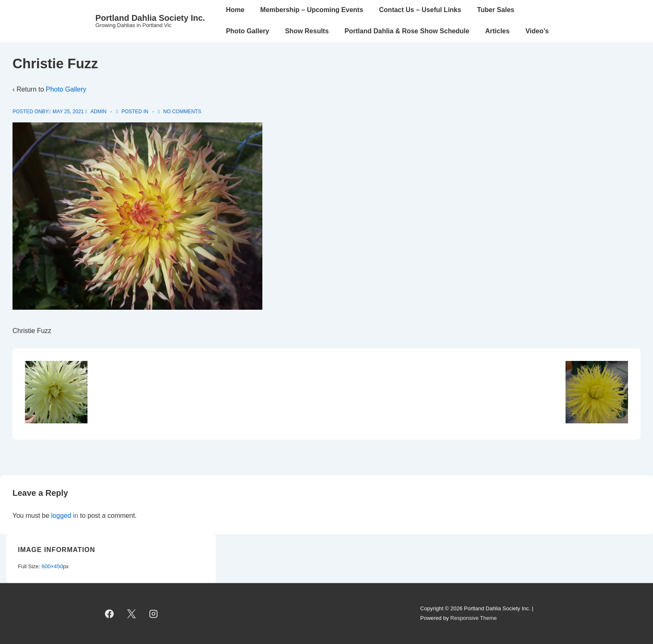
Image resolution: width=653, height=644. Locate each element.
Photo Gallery (247, 31)
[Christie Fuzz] (68, 112)
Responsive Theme (474, 618)
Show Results (307, 31)
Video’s (537, 31)
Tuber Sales (496, 10)
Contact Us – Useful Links (420, 10)
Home (235, 10)
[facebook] (110, 614)
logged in (65, 516)
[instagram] (154, 614)
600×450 (52, 566)
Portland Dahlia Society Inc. (150, 18)
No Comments (182, 112)
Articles (497, 31)
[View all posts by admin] (96, 112)
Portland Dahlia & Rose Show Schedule (407, 31)
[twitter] (132, 614)
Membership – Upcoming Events (312, 10)
